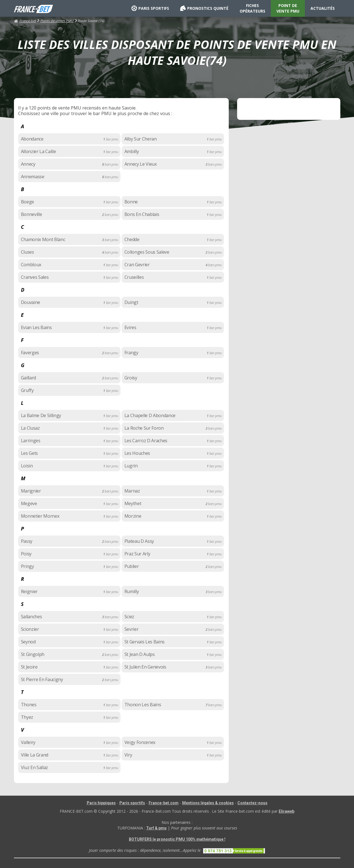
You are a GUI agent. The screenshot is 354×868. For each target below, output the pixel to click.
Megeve (29, 503)
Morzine (133, 516)
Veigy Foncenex (140, 742)
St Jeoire (29, 667)
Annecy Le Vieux (141, 164)
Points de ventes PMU (57, 21)
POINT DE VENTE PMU (288, 8)
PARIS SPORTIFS (150, 8)
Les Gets (29, 453)
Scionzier (30, 629)
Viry (128, 755)
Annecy (28, 164)
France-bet (25, 21)
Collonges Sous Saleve (147, 252)
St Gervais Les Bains (145, 642)
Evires (130, 327)
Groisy (131, 378)
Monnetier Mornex (40, 516)
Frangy (131, 353)
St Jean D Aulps (140, 654)
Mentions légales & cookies (208, 803)
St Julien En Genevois (145, 667)
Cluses (27, 252)
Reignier (29, 591)
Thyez (27, 717)
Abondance (32, 139)
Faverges (30, 353)
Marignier (31, 491)
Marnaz (132, 491)
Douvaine (31, 302)
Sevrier (132, 629)
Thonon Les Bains (143, 705)
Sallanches (32, 617)
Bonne (131, 202)
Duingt (131, 302)
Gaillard (28, 378)
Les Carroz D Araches (146, 441)
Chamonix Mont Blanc (43, 239)
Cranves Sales (35, 277)
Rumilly (132, 591)
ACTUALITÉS (323, 8)
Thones (29, 705)
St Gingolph (33, 654)
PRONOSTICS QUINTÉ (204, 8)
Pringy (27, 566)
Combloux (31, 265)
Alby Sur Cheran (141, 139)
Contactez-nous (252, 803)
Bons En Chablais (142, 214)
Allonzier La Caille (38, 151)
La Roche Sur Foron (144, 428)
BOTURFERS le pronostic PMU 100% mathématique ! (177, 839)
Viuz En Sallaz (35, 767)
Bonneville (32, 214)
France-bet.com (164, 803)
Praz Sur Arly (137, 554)
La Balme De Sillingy (41, 415)
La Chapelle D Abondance (150, 415)
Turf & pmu (156, 828)
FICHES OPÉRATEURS (252, 8)
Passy (27, 541)
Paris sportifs (132, 803)
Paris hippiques (101, 803)
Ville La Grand (35, 755)
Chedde (132, 239)
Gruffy (27, 390)
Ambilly (132, 151)
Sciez (129, 617)
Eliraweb (286, 811)
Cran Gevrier (137, 265)
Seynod (28, 642)
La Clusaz (30, 428)
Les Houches (137, 453)
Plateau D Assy (139, 541)
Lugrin (131, 466)
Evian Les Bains (36, 327)
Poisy (26, 554)
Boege (27, 202)
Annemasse (33, 177)
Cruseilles (134, 277)
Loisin (27, 466)
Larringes (31, 441)
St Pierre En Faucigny (42, 679)
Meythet (133, 503)
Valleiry (28, 742)
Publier (132, 566)
